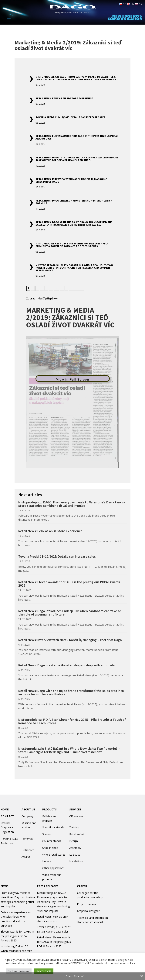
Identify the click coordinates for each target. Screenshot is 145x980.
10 (56, 288)
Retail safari (76, 834)
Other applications (53, 868)
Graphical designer (88, 911)
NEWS (5, 886)
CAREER (82, 886)
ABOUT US (28, 809)
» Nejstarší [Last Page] (77, 288)
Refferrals (27, 839)
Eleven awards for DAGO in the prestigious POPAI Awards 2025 (17, 936)
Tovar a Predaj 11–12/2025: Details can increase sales (70, 117)
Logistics (75, 855)
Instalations (76, 861)
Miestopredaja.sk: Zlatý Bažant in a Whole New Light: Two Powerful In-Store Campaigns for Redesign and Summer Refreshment (74, 268)
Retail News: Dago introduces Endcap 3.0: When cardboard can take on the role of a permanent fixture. (77, 159)
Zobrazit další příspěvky (42, 298)
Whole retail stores (54, 855)
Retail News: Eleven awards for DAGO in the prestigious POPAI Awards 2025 (77, 137)
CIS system (76, 816)
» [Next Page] (66, 288)
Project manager (87, 904)
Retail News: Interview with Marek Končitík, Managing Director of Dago (71, 180)
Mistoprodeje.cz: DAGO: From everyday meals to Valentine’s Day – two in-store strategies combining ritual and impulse (76, 78)
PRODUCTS (49, 809)
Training (74, 827)
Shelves (47, 834)
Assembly (75, 848)
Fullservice (28, 850)
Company (27, 816)
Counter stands (52, 841)
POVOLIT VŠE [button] (44, 971)
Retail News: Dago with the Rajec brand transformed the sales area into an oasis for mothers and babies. (74, 223)
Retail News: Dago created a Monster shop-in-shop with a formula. (74, 202)
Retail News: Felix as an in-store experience (64, 98)
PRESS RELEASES (48, 886)
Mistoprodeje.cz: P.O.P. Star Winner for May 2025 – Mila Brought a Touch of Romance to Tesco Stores (72, 245)
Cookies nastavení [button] (19, 971)
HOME (5, 809)
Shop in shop (50, 848)
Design (74, 841)
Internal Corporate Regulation (7, 828)
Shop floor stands (53, 827)
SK (139, 4)
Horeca (47, 861)
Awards (26, 857)
